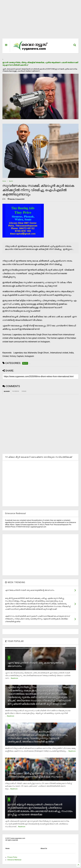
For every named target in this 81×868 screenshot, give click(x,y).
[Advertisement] (40, 21)
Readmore (14, 678)
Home (4, 181)
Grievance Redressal (14, 860)
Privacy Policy (12, 857)
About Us (44, 848)
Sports (11, 181)
